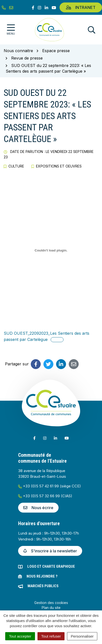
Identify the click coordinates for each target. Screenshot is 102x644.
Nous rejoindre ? (42, 576)
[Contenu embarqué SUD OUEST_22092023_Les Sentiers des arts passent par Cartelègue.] (51, 250)
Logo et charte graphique (51, 566)
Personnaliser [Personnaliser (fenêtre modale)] (82, 636)
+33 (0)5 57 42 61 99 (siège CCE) (50, 486)
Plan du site (51, 608)
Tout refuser (51, 636)
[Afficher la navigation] (11, 30)
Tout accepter (20, 636)
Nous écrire (38, 508)
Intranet (81, 7)
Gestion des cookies (51, 603)
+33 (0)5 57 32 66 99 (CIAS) (45, 496)
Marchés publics (43, 586)
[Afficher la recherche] (92, 30)
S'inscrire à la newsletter (50, 551)
